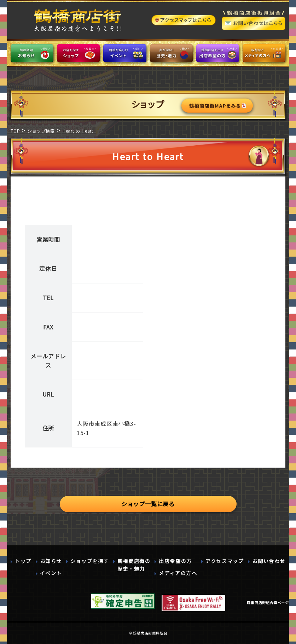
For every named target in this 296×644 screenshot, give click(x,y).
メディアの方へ (178, 573)
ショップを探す (90, 561)
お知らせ (51, 561)
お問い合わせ (269, 561)
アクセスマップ (225, 561)
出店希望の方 (175, 561)
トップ (23, 561)
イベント (51, 573)
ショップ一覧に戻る (148, 504)
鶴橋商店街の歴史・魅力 (134, 565)
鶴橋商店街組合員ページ (268, 602)
